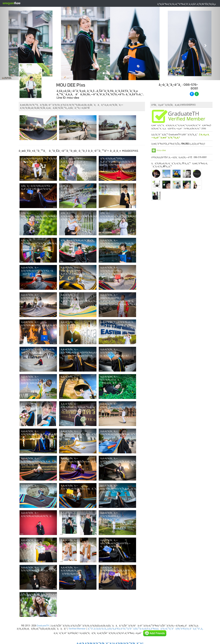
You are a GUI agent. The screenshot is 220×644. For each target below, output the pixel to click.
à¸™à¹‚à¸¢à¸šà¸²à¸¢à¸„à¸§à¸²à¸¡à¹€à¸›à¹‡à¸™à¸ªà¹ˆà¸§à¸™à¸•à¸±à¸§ (118, 629)
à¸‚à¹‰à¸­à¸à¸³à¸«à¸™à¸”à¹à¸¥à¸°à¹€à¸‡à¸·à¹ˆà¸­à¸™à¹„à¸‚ (176, 629)
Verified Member (77, 629)
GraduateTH (43, 625)
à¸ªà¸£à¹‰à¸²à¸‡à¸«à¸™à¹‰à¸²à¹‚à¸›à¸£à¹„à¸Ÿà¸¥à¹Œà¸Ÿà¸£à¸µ (187, 4)
